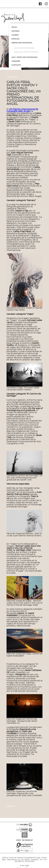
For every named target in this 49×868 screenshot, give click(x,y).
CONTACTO (16, 65)
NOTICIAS (15, 39)
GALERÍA (15, 35)
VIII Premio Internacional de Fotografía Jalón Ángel (22, 110)
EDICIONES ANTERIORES (24, 48)
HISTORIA (15, 31)
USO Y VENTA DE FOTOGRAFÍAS (24, 57)
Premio (11, 806)
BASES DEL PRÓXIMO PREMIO (26, 52)
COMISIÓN (16, 61)
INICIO (14, 27)
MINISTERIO (24, 854)
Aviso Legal (25, 866)
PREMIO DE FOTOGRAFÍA (22, 43)
